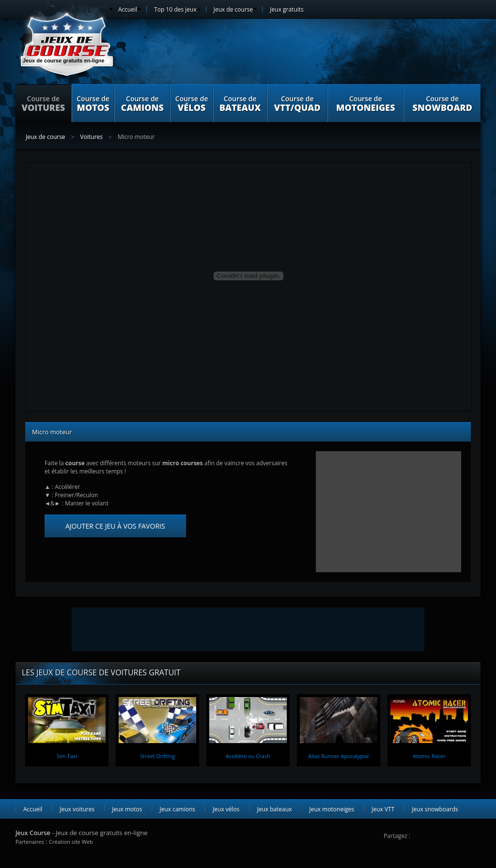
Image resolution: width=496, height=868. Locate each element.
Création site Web (71, 842)
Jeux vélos (226, 809)
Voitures (92, 137)
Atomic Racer (429, 756)
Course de (43, 103)
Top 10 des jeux (175, 9)
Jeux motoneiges (332, 809)
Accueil (128, 9)
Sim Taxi (67, 756)
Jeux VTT (383, 809)
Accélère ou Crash (248, 756)
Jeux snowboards (435, 809)
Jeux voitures (77, 809)
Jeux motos (127, 809)
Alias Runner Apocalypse (338, 756)
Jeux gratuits (287, 9)
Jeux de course (233, 9)
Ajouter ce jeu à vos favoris (115, 526)
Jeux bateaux (274, 809)
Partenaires (30, 842)
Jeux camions (177, 809)
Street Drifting (157, 756)
